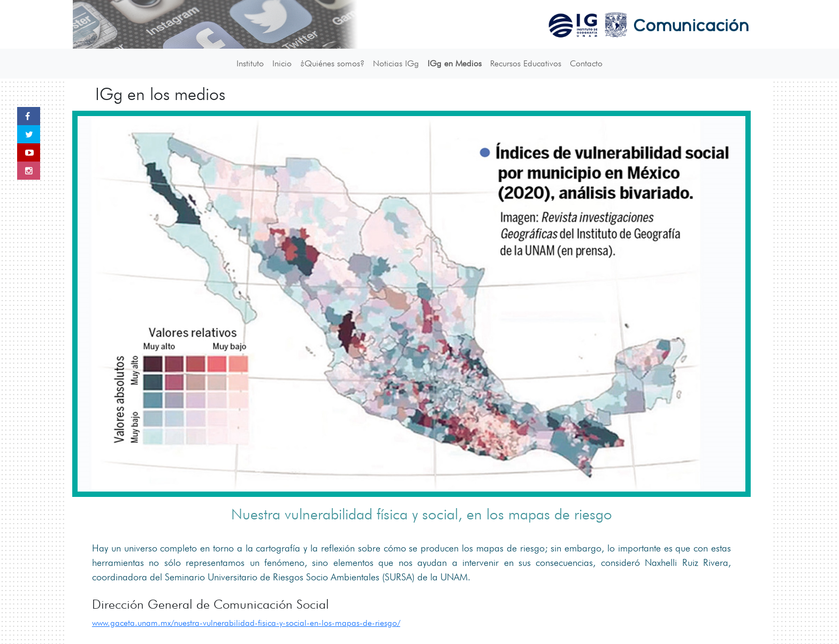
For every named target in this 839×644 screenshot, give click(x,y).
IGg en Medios (455, 63)
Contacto (586, 63)
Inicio (282, 63)
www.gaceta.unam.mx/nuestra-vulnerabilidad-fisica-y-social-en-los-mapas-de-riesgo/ (246, 623)
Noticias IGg (396, 63)
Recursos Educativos (526, 63)
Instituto (250, 63)
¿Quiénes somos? (332, 63)
